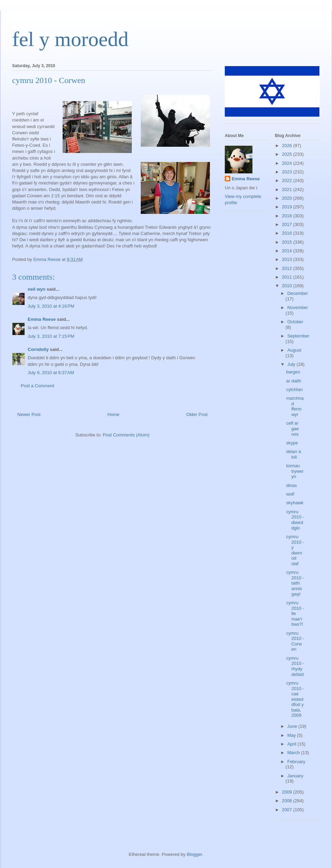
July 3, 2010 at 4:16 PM (51, 306)
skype (292, 443)
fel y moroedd (70, 39)
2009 (288, 792)
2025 (288, 154)
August (294, 350)
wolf (290, 494)
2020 (288, 198)
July (292, 364)
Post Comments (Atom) (126, 435)
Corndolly (38, 349)
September (298, 336)
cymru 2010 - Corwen (295, 641)
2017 (288, 224)
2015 (288, 242)
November (298, 308)
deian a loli (293, 454)
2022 (288, 180)
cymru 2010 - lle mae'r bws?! (295, 613)
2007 (288, 810)
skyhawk (295, 503)
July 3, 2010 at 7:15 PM (51, 336)
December (298, 293)
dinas (291, 485)
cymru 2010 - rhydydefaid (295, 666)
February (296, 762)
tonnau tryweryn (295, 471)
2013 (288, 259)
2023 (288, 172)
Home (114, 414)
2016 (288, 233)
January (295, 776)
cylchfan (294, 390)
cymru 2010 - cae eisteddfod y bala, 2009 (295, 699)
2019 (288, 207)
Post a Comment (38, 386)
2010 (288, 286)
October (295, 322)
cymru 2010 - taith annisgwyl (295, 583)
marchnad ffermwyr (295, 406)
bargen (293, 372)
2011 (288, 277)
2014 (288, 251)
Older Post (197, 414)
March (294, 753)
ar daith (293, 381)
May (292, 735)
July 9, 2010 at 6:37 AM (51, 373)
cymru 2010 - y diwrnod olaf (295, 550)
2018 (288, 216)
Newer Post (29, 414)
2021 (288, 189)
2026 (288, 146)
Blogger (194, 854)
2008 (288, 801)
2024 (288, 163)
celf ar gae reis (292, 428)
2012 (288, 268)
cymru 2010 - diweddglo (295, 520)
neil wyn (36, 289)
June (293, 726)
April (293, 744)
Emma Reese (42, 319)
